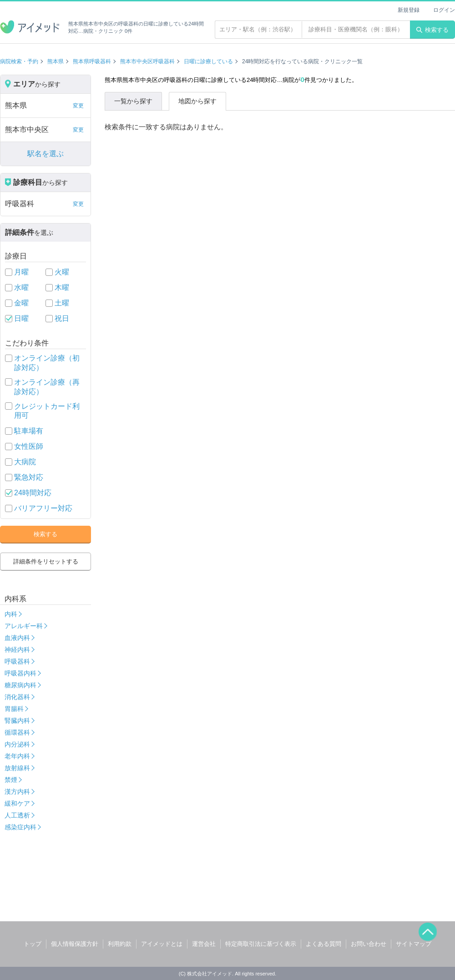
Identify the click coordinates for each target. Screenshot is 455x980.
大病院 (25, 462)
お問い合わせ (369, 944)
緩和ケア (17, 803)
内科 (11, 614)
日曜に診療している (208, 61)
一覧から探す (133, 101)
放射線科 (17, 768)
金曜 (21, 303)
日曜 (21, 318)
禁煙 (11, 780)
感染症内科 (20, 827)
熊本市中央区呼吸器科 (147, 61)
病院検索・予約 (19, 61)
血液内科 (17, 638)
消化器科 (17, 697)
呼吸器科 (17, 661)
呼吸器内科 (20, 673)
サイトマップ (414, 944)
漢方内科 (17, 792)
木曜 (62, 287)
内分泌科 (17, 744)
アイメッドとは (162, 944)
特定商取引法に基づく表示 (261, 944)
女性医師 (29, 446)
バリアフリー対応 (43, 508)
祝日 (62, 318)
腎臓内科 (17, 721)
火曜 (62, 272)
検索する (432, 30)
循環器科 (17, 732)
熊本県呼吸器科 (92, 61)
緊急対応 (29, 477)
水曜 (21, 287)
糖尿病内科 (20, 685)
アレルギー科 (24, 626)
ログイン (444, 10)
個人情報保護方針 (75, 944)
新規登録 (409, 10)
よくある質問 (324, 944)
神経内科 (17, 650)
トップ (33, 944)
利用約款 (120, 944)
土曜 (62, 303)
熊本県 (56, 61)
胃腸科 (14, 709)
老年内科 (17, 756)
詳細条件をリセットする (46, 561)
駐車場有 (29, 431)
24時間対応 (33, 493)
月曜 (21, 272)
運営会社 (204, 944)
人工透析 (17, 815)
